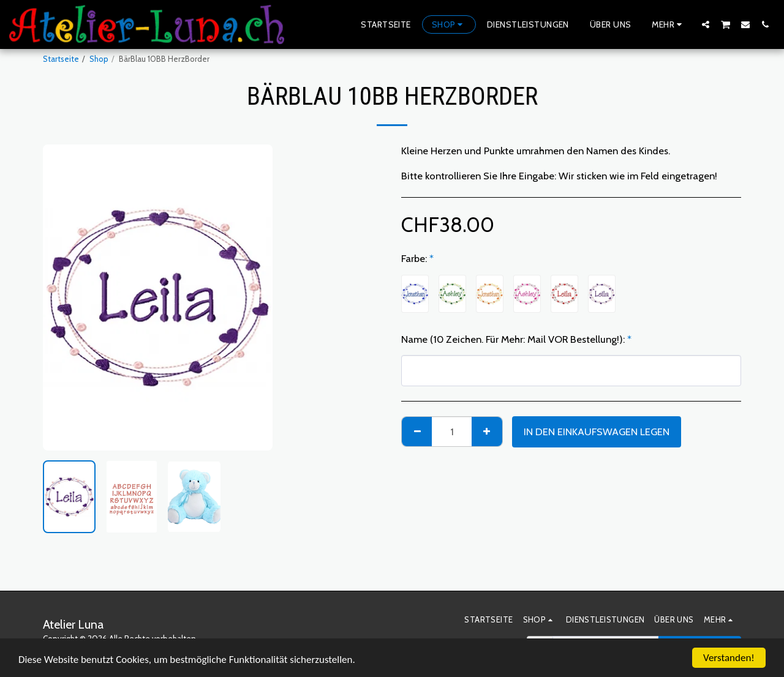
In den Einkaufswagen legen (597, 432)
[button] (706, 24)
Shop (99, 59)
